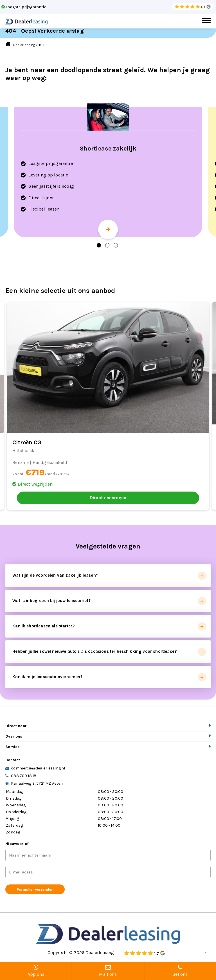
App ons (36, 971)
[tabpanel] (108, 172)
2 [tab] (107, 245)
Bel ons (180, 971)
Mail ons (108, 971)
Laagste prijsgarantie (24, 7)
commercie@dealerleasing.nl (38, 768)
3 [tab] (116, 245)
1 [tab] (99, 245)
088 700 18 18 (24, 776)
